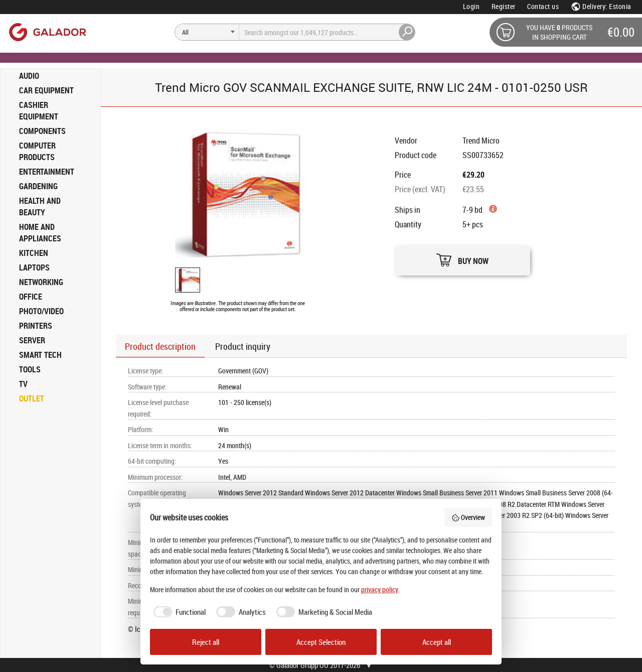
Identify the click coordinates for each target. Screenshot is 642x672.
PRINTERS (36, 326)
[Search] (207, 32)
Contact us (543, 6)
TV (23, 384)
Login (471, 6)
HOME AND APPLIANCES (40, 233)
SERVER (32, 340)
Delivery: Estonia (601, 6)
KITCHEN (34, 253)
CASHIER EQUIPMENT (39, 111)
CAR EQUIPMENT (46, 90)
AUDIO (29, 76)
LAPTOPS (34, 267)
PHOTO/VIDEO (41, 311)
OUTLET (32, 398)
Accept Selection (321, 642)
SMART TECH (40, 355)
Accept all (437, 642)
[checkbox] (178, 612)
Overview (468, 517)
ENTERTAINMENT (47, 172)
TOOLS (30, 369)
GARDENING (38, 186)
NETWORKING (41, 282)
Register (504, 6)
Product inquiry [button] (243, 346)
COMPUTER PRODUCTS (37, 151)
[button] (462, 258)
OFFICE (31, 297)
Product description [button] (160, 346)
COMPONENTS (42, 131)
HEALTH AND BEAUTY (40, 207)
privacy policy (380, 589)
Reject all (206, 642)
